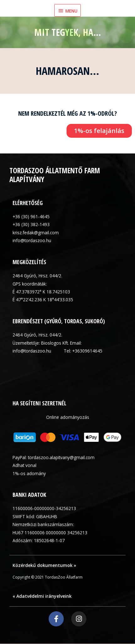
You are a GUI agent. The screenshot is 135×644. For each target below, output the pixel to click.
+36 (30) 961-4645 (31, 217)
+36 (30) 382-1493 (31, 224)
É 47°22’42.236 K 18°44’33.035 (43, 300)
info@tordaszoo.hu (32, 240)
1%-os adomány (29, 473)
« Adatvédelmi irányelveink (42, 596)
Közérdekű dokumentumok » (44, 565)
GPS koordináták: (30, 284)
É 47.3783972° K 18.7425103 (41, 292)
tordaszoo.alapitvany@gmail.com (61, 457)
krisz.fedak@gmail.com (36, 233)
